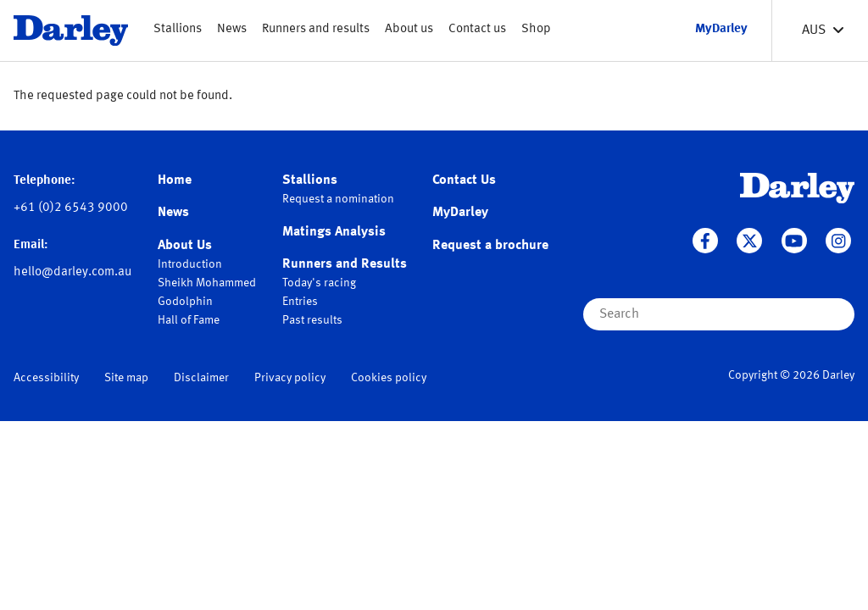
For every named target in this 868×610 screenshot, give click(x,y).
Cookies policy (389, 378)
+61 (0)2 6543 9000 (71, 208)
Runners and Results (345, 264)
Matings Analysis (334, 232)
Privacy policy (290, 378)
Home (175, 180)
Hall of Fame (189, 320)
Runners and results (316, 29)
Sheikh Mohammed (207, 283)
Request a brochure (490, 246)
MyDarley (460, 213)
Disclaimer (201, 378)
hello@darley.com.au (72, 272)
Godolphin (185, 302)
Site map (126, 378)
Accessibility (46, 378)
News (232, 29)
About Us (185, 246)
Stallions (178, 29)
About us (409, 29)
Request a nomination (338, 199)
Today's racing (319, 283)
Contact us (477, 29)
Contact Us (464, 180)
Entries (300, 302)
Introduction (190, 264)
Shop (536, 29)
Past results (312, 320)
